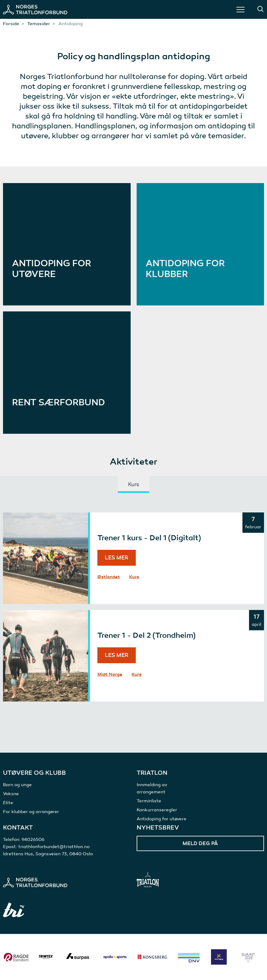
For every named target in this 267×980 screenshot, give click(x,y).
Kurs (134, 577)
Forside (11, 24)
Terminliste (149, 801)
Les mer (117, 558)
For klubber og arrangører (31, 812)
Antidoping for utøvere (162, 819)
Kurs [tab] (133, 484)
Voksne (11, 794)
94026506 (33, 839)
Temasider (39, 24)
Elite (8, 803)
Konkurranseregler (157, 810)
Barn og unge (17, 785)
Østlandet (109, 577)
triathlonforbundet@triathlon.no (54, 847)
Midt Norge (110, 674)
